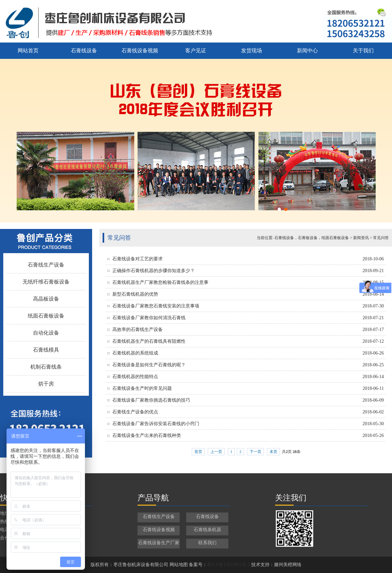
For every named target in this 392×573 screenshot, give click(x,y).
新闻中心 (307, 51)
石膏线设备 (84, 51)
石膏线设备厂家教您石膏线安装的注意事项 (156, 306)
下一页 (255, 452)
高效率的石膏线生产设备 (138, 330)
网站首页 (28, 51)
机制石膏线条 (46, 367)
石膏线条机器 (207, 530)
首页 (198, 452)
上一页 (216, 452)
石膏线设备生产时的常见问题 (142, 388)
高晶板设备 (46, 299)
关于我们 (363, 51)
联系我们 (207, 543)
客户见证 (196, 51)
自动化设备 (46, 333)
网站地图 (179, 565)
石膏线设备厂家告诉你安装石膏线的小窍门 (156, 424)
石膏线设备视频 (140, 51)
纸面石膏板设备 (46, 316)
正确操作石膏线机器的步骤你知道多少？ (154, 271)
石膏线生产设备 (46, 265)
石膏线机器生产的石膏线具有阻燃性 (149, 341)
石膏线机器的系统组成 (135, 353)
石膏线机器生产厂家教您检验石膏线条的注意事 (160, 282)
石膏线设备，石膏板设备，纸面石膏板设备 (312, 238)
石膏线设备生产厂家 (159, 543)
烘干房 (46, 384)
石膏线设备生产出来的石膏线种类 (147, 435)
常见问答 (381, 238)
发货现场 (252, 51)
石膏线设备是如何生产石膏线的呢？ (149, 365)
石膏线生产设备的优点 (135, 412)
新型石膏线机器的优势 (135, 294)
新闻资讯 (361, 238)
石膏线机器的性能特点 (135, 377)
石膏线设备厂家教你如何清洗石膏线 (149, 318)
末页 (273, 452)
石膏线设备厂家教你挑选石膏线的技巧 (151, 400)
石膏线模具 (46, 350)
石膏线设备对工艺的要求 (138, 259)
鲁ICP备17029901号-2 (229, 565)
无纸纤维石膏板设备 (46, 282)
